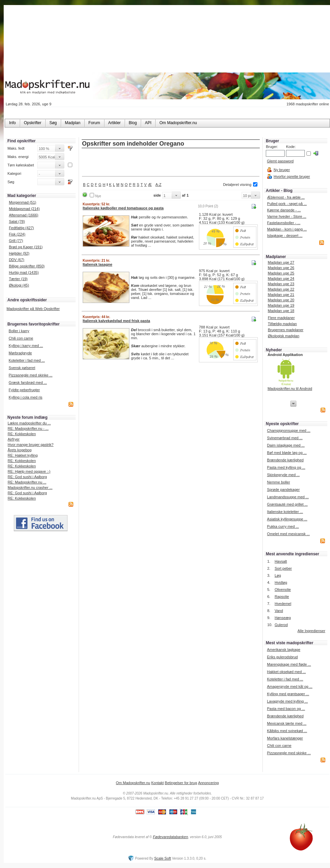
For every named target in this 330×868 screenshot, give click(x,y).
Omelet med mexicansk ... (288, 534)
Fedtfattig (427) (21, 228)
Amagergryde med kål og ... (290, 686)
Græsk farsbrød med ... (28, 382)
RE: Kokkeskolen (22, 434)
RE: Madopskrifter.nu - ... (28, 428)
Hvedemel (283, 604)
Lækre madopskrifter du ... (29, 423)
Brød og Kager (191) (26, 247)
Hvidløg (281, 582)
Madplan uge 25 (281, 273)
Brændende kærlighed (285, 460)
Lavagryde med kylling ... (287, 701)
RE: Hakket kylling (23, 455)
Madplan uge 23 (281, 284)
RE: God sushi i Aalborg (27, 477)
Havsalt (281, 561)
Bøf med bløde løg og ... (287, 453)
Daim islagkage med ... (286, 445)
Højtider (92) (19, 253)
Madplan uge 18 (281, 311)
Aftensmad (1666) (23, 215)
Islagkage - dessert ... (285, 236)
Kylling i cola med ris (26, 397)
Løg (278, 575)
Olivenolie (283, 590)
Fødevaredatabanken (171, 837)
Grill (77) (16, 241)
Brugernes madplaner (286, 330)
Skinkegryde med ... (283, 475)
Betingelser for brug (181, 783)
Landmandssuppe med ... (288, 497)
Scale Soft (163, 858)
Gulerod (281, 625)
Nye (98, 196)
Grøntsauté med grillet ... (287, 504)
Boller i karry (19, 331)
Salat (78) (17, 221)
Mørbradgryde (20, 353)
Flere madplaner (281, 318)
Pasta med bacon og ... (286, 709)
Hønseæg (283, 618)
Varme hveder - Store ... (287, 216)
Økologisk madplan (284, 336)
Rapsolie (282, 597)
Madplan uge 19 (281, 305)
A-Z (159, 185)
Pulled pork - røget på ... (287, 204)
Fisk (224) (17, 234)
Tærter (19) (18, 279)
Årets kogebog (20, 450)
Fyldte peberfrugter (24, 390)
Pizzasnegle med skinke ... (31, 375)
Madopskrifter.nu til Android (290, 389)
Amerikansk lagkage (283, 650)
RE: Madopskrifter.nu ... (27, 482)
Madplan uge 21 (281, 295)
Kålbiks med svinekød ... (287, 731)
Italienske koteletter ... (285, 512)
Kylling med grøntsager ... (288, 694)
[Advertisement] (171, 163)
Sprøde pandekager (283, 490)
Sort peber (283, 568)
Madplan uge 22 (281, 289)
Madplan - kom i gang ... (287, 229)
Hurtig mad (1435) (24, 272)
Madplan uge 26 (281, 268)
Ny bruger (282, 170)
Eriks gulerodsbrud (282, 657)
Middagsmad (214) (24, 209)
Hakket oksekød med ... (286, 672)
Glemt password (280, 161)
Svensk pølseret (22, 368)
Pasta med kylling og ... (286, 467)
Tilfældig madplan (282, 324)
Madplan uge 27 (281, 262)
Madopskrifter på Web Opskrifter (33, 309)
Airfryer (14, 439)
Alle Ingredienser (311, 631)
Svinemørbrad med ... (285, 438)
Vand (279, 611)
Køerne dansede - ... (284, 210)
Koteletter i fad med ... (27, 360)
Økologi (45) (19, 285)
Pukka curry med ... (283, 526)
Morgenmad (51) (22, 202)
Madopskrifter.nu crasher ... (30, 488)
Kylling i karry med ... (26, 346)
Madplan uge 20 (281, 300)
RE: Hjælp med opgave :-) (29, 471)
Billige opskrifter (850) (27, 266)
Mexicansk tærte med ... (286, 723)
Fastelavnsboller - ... (284, 223)
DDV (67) (16, 260)
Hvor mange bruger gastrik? (31, 445)
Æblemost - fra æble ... (286, 197)
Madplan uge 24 (281, 278)
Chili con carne (21, 338)
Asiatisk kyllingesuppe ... (287, 519)
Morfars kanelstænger (285, 738)
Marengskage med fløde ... (289, 664)
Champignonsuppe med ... (289, 430)
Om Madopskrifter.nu (133, 783)
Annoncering (208, 783)
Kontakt (157, 783)
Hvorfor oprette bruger (292, 176)
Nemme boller (279, 482)
